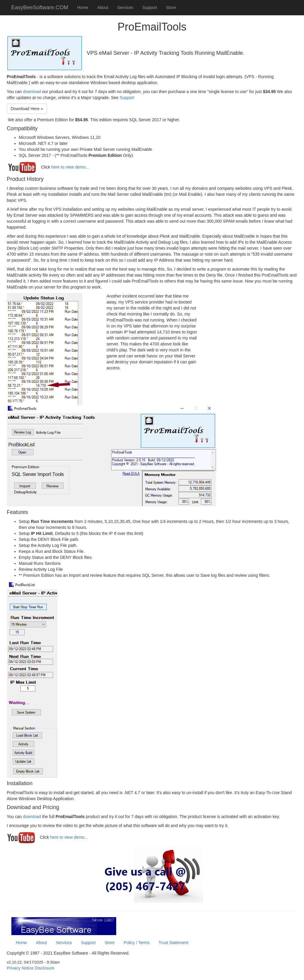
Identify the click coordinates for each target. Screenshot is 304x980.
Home (83, 7)
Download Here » (27, 109)
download (32, 92)
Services (125, 7)
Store (171, 7)
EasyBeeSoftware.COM (40, 7)
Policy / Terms (137, 943)
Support (150, 7)
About (103, 7)
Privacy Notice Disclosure (31, 968)
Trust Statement (174, 943)
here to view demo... (70, 167)
